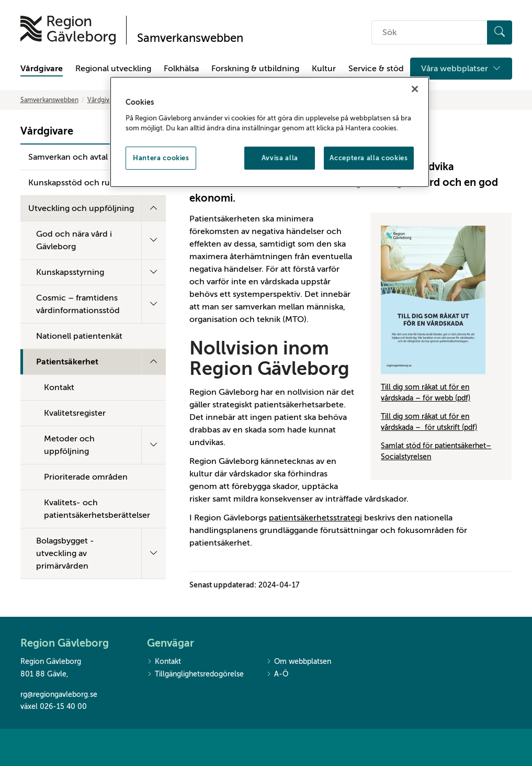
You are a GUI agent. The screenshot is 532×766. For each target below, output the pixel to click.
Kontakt (59, 387)
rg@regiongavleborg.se (59, 695)
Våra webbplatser (461, 69)
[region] (269, 132)
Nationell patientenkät (79, 336)
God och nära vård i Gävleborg (74, 240)
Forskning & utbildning (255, 69)
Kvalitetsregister (75, 413)
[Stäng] (415, 89)
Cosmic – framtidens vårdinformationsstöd (78, 304)
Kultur (324, 69)
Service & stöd (376, 69)
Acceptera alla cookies (369, 158)
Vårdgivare (42, 69)
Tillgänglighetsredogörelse (195, 675)
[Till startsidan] (68, 30)
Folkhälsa (181, 69)
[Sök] (500, 32)
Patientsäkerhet (67, 362)
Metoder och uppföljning (69, 445)
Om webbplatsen (299, 662)
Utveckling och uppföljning (81, 208)
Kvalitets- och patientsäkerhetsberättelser (97, 509)
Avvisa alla (280, 158)
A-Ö (277, 675)
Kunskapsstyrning (70, 272)
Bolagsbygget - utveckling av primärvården (65, 553)
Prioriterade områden (86, 477)
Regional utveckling (113, 69)
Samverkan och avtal (68, 157)
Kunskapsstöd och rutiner (78, 183)
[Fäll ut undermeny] (154, 208)
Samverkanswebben (49, 100)
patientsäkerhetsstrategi (315, 518)
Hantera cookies (161, 158)
